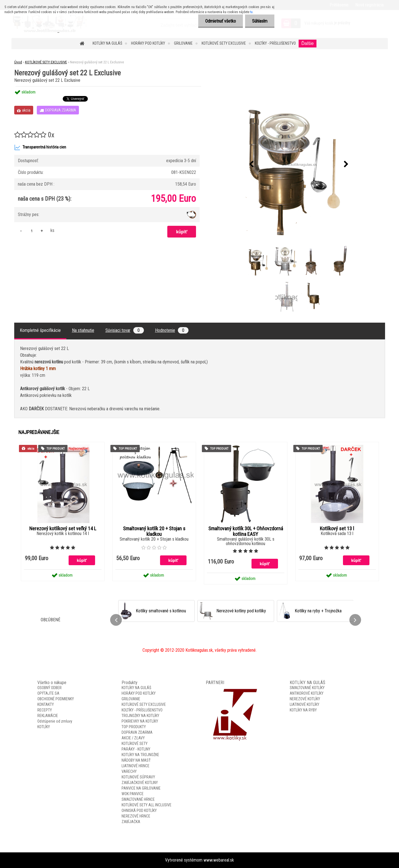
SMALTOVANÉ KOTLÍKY (307, 688)
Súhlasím (260, 21)
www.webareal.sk (219, 860)
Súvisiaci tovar (125, 330)
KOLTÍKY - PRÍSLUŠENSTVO (275, 43)
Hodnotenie (172, 330)
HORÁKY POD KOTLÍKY (148, 43)
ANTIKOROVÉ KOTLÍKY (307, 693)
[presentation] (251, 164)
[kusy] (32, 231)
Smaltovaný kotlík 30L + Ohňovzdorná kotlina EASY (246, 531)
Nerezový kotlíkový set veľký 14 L (63, 529)
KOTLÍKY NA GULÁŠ (107, 43)
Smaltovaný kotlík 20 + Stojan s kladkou (154, 531)
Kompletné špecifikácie (40, 330)
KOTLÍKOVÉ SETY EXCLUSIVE (224, 43)
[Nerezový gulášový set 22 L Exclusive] (299, 164)
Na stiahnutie (83, 330)
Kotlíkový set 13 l (337, 529)
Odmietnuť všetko (221, 21)
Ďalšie (308, 43)
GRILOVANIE (183, 43)
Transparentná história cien (40, 147)
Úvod (18, 62)
